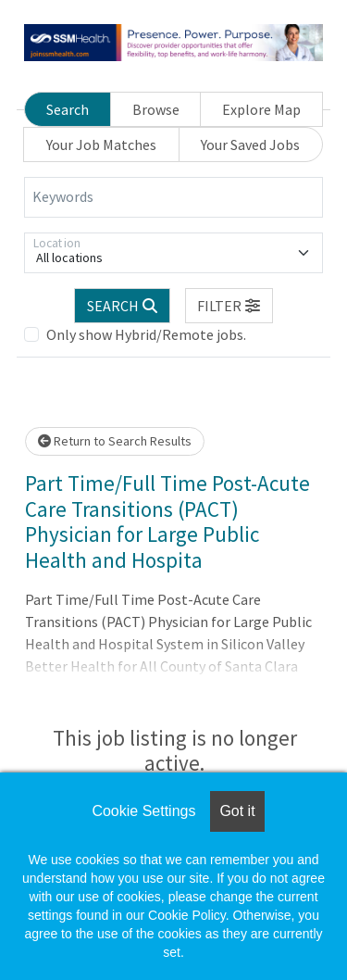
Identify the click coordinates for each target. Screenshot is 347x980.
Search (68, 109)
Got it (237, 811)
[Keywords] (173, 197)
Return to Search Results (115, 441)
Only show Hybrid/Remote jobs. (146, 334)
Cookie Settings (143, 811)
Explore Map (261, 109)
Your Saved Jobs (250, 144)
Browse (156, 109)
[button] (229, 306)
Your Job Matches (101, 144)
